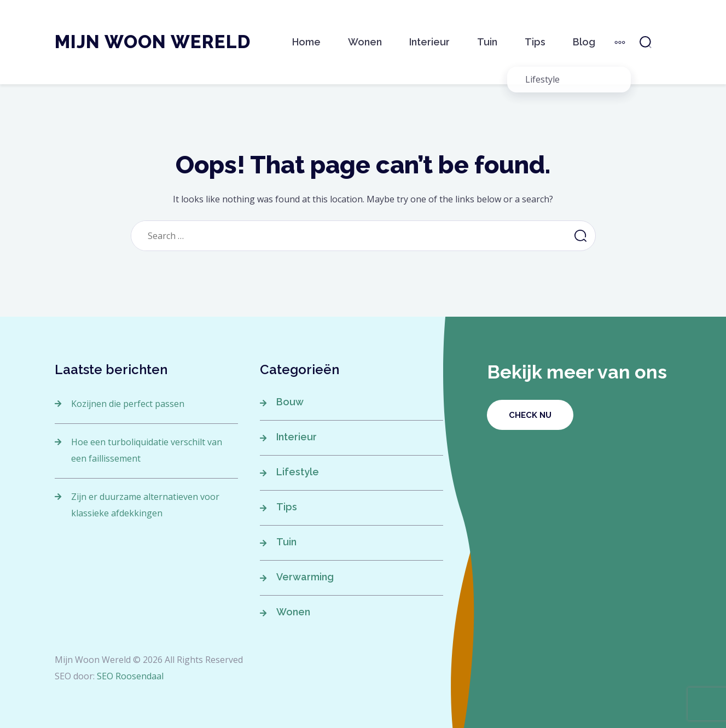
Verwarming (305, 577)
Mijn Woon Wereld (153, 42)
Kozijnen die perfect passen (128, 404)
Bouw (290, 402)
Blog (584, 42)
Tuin (487, 42)
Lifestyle (298, 472)
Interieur (429, 42)
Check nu (530, 415)
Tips (535, 42)
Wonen (365, 42)
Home (306, 42)
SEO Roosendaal (130, 676)
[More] (620, 42)
